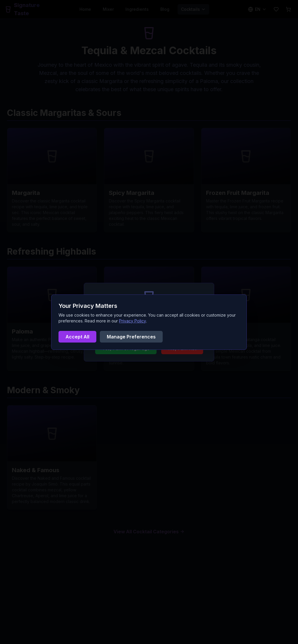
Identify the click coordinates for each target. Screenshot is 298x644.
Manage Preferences (131, 337)
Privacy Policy (133, 321)
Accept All (77, 337)
